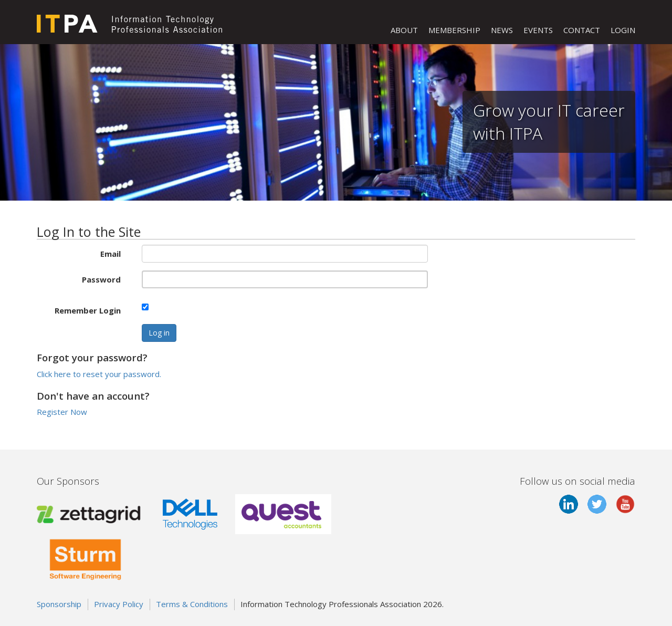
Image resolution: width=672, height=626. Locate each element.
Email (111, 254)
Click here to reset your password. (99, 374)
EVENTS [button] (538, 30)
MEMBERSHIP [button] (454, 30)
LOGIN (623, 30)
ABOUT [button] (404, 30)
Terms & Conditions (192, 604)
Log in (159, 333)
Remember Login (88, 310)
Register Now (62, 412)
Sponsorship (59, 604)
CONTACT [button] (582, 30)
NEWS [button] (502, 30)
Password (101, 279)
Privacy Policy (119, 604)
